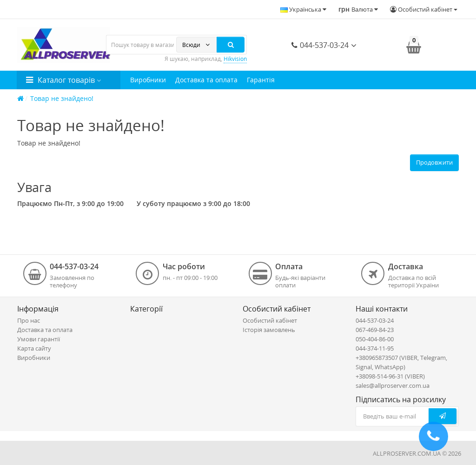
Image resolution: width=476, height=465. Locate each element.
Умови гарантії (39, 339)
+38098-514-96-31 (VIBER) (390, 376)
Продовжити (434, 162)
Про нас (29, 320)
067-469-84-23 (375, 330)
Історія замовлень (269, 330)
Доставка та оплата (206, 80)
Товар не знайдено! (62, 98)
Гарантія (261, 80)
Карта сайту (34, 348)
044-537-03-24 (320, 45)
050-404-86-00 (375, 339)
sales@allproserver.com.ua (393, 385)
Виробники (148, 80)
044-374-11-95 (375, 348)
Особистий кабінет (270, 320)
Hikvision (235, 59)
